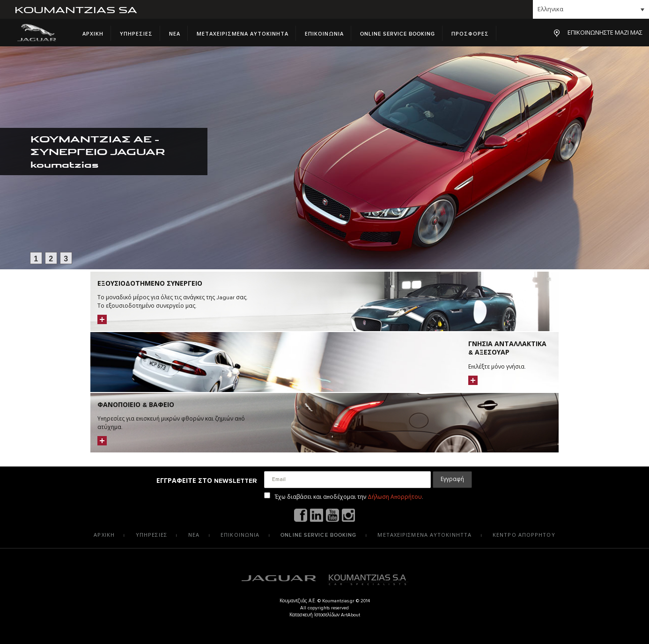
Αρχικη (93, 34)
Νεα (175, 34)
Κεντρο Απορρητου (524, 535)
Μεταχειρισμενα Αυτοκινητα (243, 34)
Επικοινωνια (324, 34)
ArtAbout (350, 615)
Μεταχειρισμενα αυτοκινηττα (424, 535)
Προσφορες (470, 34)
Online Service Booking (398, 34)
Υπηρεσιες (136, 34)
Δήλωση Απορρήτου (395, 497)
